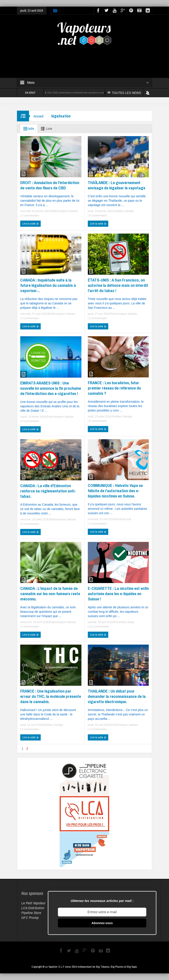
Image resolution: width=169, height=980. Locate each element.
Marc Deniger (126, 211)
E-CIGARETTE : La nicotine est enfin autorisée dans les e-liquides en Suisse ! (118, 594)
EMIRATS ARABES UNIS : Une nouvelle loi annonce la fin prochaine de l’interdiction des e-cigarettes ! (51, 388)
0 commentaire (30, 216)
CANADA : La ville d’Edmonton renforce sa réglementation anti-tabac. (48, 491)
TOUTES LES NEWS (124, 93)
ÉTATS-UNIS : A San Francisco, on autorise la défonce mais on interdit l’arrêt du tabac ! (118, 285)
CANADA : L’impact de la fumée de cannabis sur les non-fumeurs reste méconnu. (50, 594)
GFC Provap (30, 917)
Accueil (38, 116)
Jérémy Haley (126, 622)
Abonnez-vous (102, 923)
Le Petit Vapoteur (33, 903)
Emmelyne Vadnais (67, 211)
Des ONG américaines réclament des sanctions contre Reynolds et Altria (86, 93)
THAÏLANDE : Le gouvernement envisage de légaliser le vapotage (117, 185)
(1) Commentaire (99, 627)
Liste (46, 129)
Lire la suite (31, 224)
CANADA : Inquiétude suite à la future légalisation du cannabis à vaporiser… (48, 285)
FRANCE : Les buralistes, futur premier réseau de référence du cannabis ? (114, 388)
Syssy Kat (125, 519)
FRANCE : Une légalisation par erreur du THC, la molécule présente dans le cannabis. (51, 696)
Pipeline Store (31, 913)
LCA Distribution (33, 908)
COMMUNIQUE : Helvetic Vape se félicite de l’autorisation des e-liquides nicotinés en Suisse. (115, 491)
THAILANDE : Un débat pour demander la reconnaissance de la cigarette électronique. (117, 696)
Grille (28, 129)
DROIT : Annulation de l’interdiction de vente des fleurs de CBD (50, 185)
